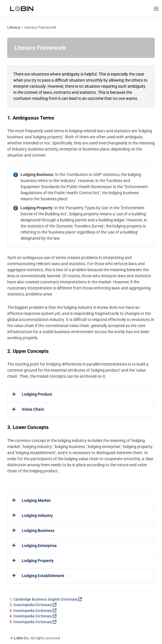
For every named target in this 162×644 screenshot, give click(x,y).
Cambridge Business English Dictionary (48, 599)
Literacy (14, 27)
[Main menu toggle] (156, 9)
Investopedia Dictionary (35, 605)
